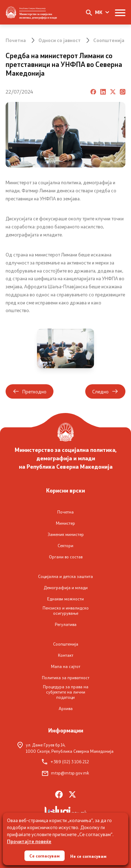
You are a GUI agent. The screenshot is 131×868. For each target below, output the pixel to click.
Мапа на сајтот (66, 666)
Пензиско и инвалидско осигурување (66, 611)
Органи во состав (66, 557)
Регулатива (66, 624)
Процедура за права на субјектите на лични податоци (66, 692)
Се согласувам (45, 856)
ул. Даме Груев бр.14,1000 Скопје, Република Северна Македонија (65, 748)
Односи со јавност (60, 40)
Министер (65, 523)
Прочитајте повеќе (29, 841)
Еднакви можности (65, 599)
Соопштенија (109, 40)
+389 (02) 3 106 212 (65, 762)
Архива (66, 708)
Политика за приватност (66, 678)
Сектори (65, 546)
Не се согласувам (88, 856)
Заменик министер (66, 534)
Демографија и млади (66, 588)
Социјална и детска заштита (65, 576)
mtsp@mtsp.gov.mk (65, 773)
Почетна (16, 40)
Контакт (66, 655)
